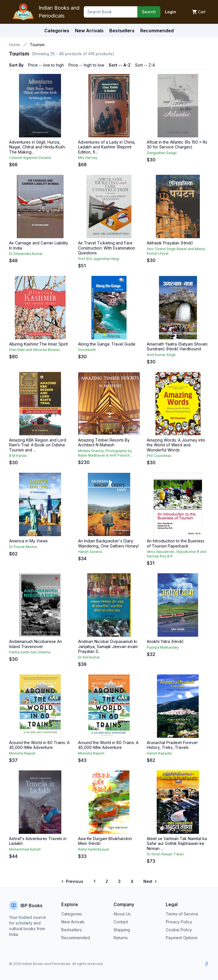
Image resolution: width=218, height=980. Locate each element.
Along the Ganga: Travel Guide (107, 344)
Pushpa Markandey (163, 647)
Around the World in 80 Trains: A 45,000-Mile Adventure (39, 745)
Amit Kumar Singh (161, 355)
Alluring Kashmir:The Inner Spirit (38, 344)
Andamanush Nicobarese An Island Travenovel (35, 644)
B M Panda (18, 456)
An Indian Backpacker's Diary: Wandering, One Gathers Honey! (108, 543)
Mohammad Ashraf (25, 849)
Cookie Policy (179, 930)
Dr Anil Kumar (89, 657)
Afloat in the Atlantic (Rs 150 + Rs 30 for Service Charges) (177, 145)
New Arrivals (73, 922)
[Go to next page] (150, 881)
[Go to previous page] (73, 881)
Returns (121, 938)
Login (170, 12)
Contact (121, 922)
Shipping (122, 930)
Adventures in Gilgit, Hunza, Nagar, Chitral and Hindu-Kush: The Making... (37, 147)
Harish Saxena (90, 552)
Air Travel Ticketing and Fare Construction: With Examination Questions (107, 248)
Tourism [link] (37, 45)
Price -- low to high (46, 65)
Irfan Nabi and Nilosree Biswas (34, 350)
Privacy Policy (179, 922)
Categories (57, 31)
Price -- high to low (86, 65)
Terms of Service (182, 914)
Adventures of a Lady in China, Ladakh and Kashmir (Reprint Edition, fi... (107, 147)
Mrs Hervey (88, 158)
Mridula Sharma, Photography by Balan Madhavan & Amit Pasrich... (105, 453)
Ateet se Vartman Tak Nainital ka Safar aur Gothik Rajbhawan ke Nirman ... (177, 843)
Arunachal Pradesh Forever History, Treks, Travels (172, 745)
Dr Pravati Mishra (23, 547)
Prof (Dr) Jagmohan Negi (99, 259)
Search (149, 12)
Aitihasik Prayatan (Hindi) (170, 243)
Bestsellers (72, 930)
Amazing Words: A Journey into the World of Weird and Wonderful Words (176, 445)
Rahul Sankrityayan (94, 849)
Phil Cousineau (159, 456)
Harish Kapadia (159, 753)
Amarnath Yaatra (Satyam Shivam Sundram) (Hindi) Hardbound (177, 347)
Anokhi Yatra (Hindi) (165, 641)
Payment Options (182, 938)
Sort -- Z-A (145, 65)
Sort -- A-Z (120, 65)
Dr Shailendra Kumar (26, 254)
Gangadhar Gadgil (162, 153)
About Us (122, 914)
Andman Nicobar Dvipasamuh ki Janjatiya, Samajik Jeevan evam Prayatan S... (108, 646)
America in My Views (28, 541)
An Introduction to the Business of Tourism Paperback (176, 543)
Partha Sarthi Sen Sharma (30, 652)
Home (15, 45)
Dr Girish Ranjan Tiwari (165, 854)
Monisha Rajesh (22, 753)
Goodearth (87, 350)
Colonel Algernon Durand (30, 158)
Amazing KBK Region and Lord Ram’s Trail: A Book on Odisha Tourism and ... (38, 445)
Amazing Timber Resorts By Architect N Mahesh (104, 443)
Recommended (76, 938)
